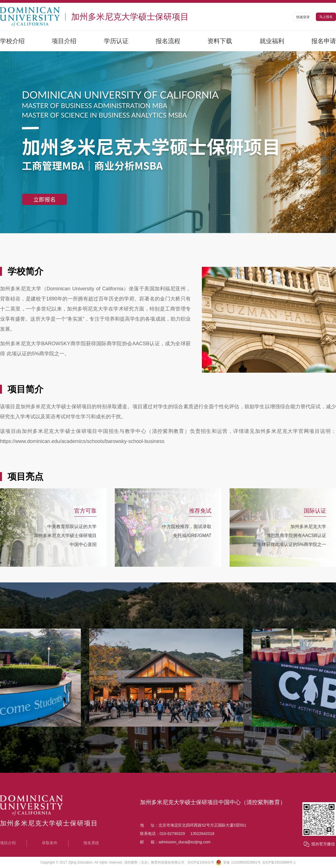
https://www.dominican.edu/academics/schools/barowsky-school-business (82, 441)
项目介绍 (64, 41)
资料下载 (220, 41)
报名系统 (91, 843)
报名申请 (324, 41)
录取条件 (50, 843)
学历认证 (116, 41)
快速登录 (303, 17)
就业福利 (272, 41)
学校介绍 (12, 41)
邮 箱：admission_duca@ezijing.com (175, 842)
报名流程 (168, 41)
